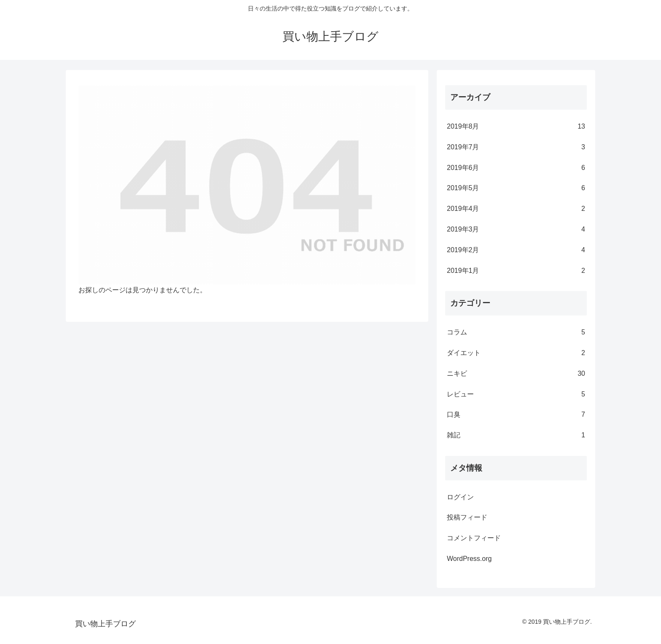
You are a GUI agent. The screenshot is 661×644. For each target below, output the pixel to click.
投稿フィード (467, 517)
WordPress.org (469, 559)
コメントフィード (474, 538)
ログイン (460, 497)
